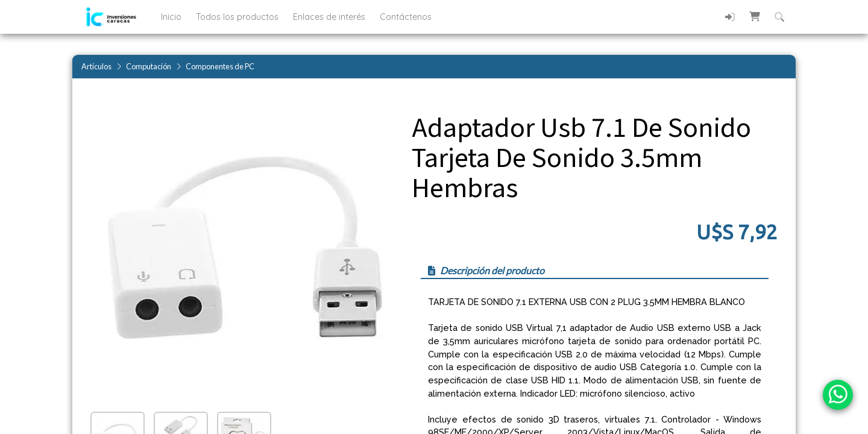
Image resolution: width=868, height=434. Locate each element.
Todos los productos (238, 17)
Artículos (96, 66)
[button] (755, 16)
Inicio (172, 17)
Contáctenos (406, 17)
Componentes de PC (220, 66)
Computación (149, 66)
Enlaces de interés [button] (330, 17)
